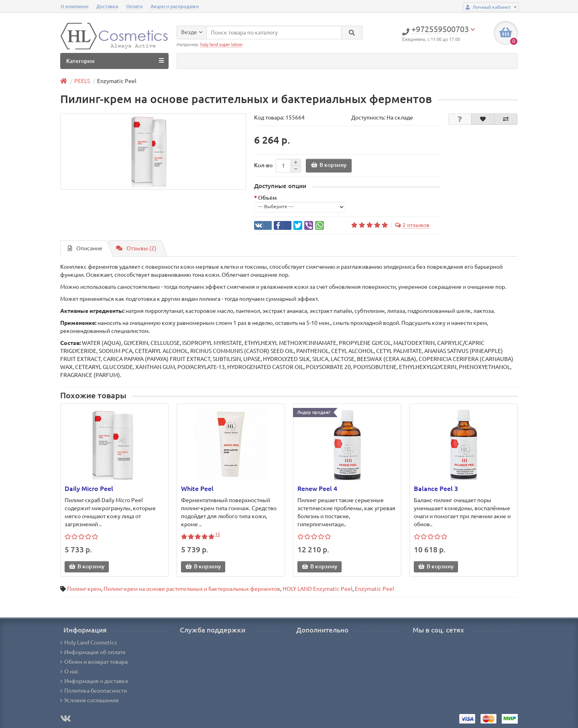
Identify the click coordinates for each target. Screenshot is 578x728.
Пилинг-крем (84, 589)
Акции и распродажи (175, 6)
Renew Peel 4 (317, 489)
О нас (69, 671)
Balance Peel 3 (436, 489)
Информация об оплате (93, 652)
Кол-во (263, 165)
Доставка (107, 6)
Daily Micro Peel (89, 489)
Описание (85, 248)
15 (218, 534)
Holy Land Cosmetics (89, 643)
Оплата (134, 6)
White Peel (197, 489)
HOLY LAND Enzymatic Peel (317, 589)
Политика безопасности (94, 691)
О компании (74, 6)
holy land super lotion (221, 45)
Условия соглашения (90, 700)
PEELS (82, 81)
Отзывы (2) (136, 248)
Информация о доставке (94, 681)
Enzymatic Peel (374, 589)
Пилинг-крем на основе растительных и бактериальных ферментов (192, 589)
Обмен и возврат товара (94, 662)
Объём (267, 198)
